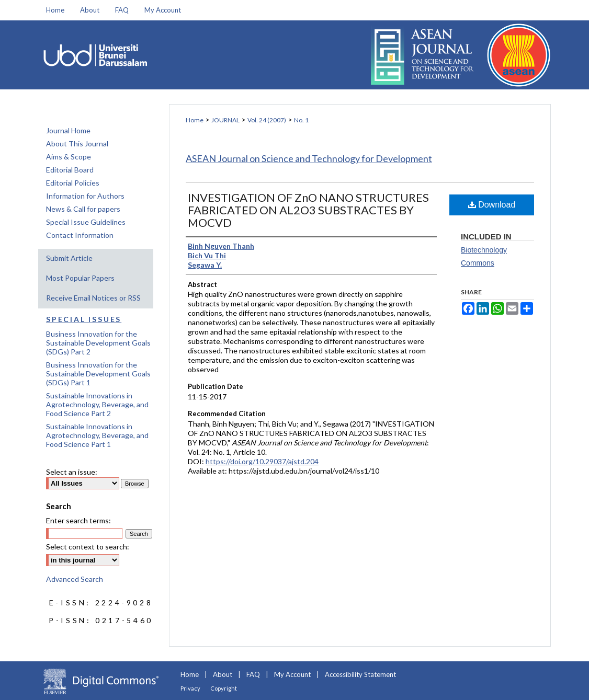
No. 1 (301, 120)
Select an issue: (72, 472)
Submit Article (69, 258)
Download (492, 205)
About (223, 674)
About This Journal (77, 144)
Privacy (190, 688)
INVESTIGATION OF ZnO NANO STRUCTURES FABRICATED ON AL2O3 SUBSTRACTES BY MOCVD (308, 210)
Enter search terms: (78, 520)
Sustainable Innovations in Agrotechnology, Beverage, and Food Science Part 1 (97, 435)
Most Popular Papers (80, 278)
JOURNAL (225, 120)
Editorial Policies (73, 183)
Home (195, 120)
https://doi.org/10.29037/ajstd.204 (262, 461)
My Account (292, 674)
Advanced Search (75, 579)
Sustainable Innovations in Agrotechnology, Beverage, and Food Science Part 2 (97, 404)
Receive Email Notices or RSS (93, 298)
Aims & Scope (69, 157)
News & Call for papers (83, 209)
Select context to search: (88, 547)
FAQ (253, 674)
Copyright (224, 688)
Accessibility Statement (360, 674)
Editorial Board (70, 170)
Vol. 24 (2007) (267, 120)
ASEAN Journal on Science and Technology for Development (309, 158)
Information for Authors (85, 196)
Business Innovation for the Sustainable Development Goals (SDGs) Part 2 (98, 343)
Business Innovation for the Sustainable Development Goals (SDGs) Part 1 (98, 374)
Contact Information (80, 235)
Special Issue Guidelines (86, 222)
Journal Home (68, 130)
